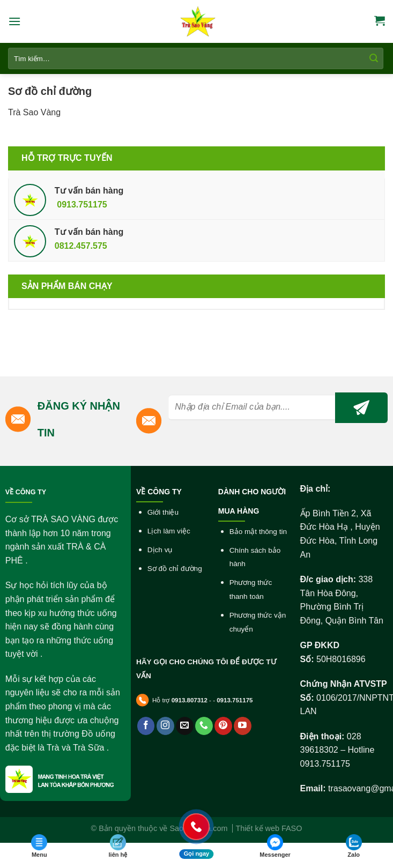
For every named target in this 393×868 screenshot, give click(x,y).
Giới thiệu (163, 512)
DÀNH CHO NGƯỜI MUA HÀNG (252, 501)
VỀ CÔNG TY (26, 492)
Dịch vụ (160, 550)
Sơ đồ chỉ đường (175, 569)
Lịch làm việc (169, 531)
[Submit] (374, 58)
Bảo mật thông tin (258, 532)
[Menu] (14, 21)
